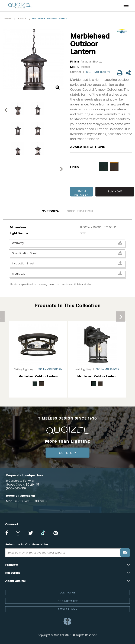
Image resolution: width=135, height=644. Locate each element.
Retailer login (68, 609)
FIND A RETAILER (81, 193)
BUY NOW (115, 192)
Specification (80, 211)
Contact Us (68, 593)
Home (8, 18)
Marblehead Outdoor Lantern (50, 18)
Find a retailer (67, 601)
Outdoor (22, 18)
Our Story (68, 453)
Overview (51, 211)
